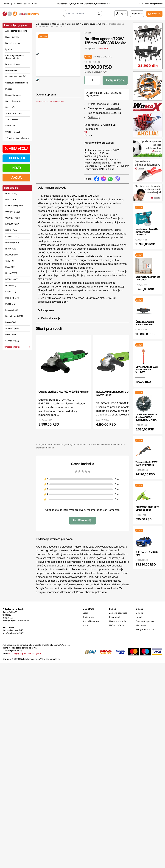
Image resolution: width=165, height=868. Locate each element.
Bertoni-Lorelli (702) (14, 316)
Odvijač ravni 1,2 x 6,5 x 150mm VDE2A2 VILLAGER (147, 369)
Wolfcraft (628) (12, 328)
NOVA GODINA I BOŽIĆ (16, 77)
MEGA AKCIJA (16, 149)
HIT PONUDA (17, 158)
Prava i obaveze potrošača (91, 592)
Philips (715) (11, 304)
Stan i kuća (10, 107)
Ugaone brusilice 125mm (93, 24)
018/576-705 (90, 4)
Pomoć (35, 4)
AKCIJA (16, 178)
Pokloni (8, 89)
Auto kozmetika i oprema (16, 31)
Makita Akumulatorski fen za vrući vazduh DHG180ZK (147, 232)
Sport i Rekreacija (13, 101)
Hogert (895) (11, 273)
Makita (88, 33)
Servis (88, 135)
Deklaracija (94, 117)
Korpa (85, 625)
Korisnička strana (22, 4)
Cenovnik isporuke (145, 621)
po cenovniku (113, 108)
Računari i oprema (13, 95)
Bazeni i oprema (12, 43)
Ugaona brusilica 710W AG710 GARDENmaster (63, 392)
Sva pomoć (115, 617)
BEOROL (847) (12, 279)
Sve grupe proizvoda (146, 629)
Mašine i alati (11, 70)
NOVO (16, 168)
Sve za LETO (11, 126)
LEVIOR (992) (11, 249)
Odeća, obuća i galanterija (17, 83)
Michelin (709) (12, 310)
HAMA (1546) (11, 230)
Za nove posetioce (118, 613)
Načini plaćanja (116, 625)
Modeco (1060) (12, 243)
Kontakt (140, 617)
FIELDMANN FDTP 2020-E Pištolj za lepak (148, 508)
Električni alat (73, 24)
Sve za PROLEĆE (13, 132)
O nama (140, 613)
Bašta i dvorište (12, 37)
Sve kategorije (42, 24)
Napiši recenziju (83, 520)
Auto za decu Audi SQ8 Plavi (146, 553)
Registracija (88, 617)
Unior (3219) (11, 200)
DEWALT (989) (12, 255)
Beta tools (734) (12, 298)
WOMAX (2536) (13, 212)
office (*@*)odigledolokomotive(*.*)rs (25, 654)
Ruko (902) (10, 267)
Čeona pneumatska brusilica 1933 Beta (145, 323)
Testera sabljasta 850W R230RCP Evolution (146, 463)
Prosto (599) (11, 335)
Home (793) (11, 285)
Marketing (7, 4)
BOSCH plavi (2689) (14, 206)
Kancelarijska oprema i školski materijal (15, 57)
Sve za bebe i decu (14, 113)
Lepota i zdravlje (12, 64)
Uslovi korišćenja (117, 621)
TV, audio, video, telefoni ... (17, 138)
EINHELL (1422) (12, 236)
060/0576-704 (103, 4)
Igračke (8, 49)
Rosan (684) (11, 322)
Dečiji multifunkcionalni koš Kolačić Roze (148, 278)
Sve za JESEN (11, 119)
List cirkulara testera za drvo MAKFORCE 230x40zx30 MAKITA (146, 417)
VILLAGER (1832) (13, 218)
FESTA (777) (11, 292)
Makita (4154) (11, 193)
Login (85, 613)
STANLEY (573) (12, 341)
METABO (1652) (12, 224)
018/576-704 (77, 4)
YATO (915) (10, 261)
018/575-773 (65, 4)
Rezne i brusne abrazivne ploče (50, 112)
